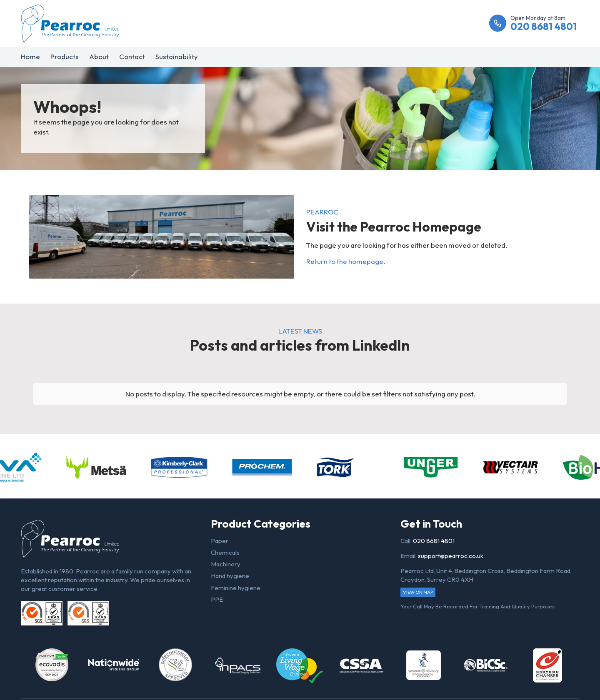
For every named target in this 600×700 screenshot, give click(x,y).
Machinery (226, 564)
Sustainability (177, 56)
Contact (132, 56)
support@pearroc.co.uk (451, 556)
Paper (220, 541)
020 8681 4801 (434, 541)
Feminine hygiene (236, 588)
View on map (418, 592)
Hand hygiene (230, 576)
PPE (217, 599)
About (99, 56)
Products (65, 56)
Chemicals (225, 552)
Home (30, 56)
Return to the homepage (345, 261)
